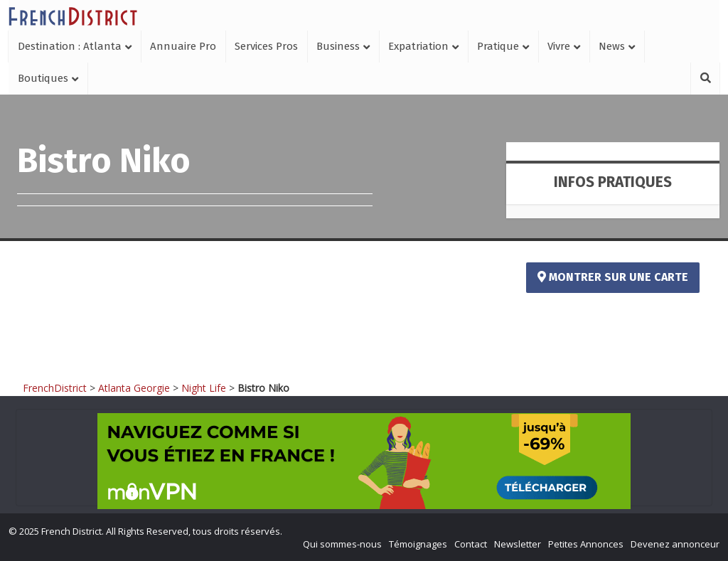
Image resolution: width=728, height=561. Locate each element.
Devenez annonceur (675, 544)
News (612, 46)
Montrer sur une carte (613, 277)
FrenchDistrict (55, 388)
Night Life (204, 388)
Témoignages (418, 544)
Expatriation (418, 46)
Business (338, 46)
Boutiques (43, 78)
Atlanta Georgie (134, 388)
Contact (471, 544)
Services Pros (266, 46)
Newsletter (518, 544)
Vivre (559, 46)
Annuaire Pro (183, 46)
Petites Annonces (586, 544)
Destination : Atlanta (70, 46)
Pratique (498, 46)
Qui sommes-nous (342, 544)
